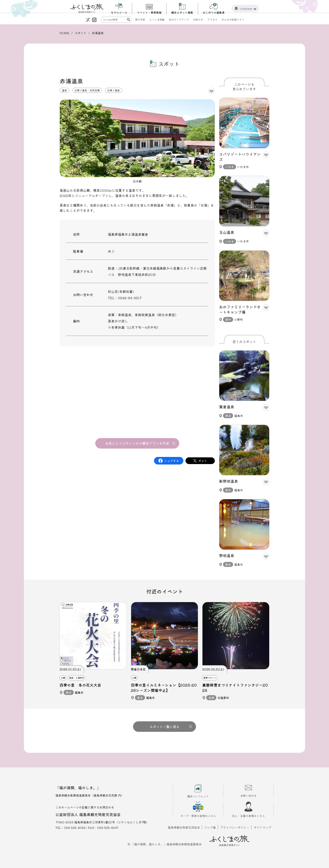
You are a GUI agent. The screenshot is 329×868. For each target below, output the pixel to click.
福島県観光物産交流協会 (184, 827)
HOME (64, 33)
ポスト (203, 461)
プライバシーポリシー (235, 827)
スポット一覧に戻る (171, 727)
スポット (81, 33)
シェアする (172, 461)
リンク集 (210, 827)
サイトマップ (262, 827)
